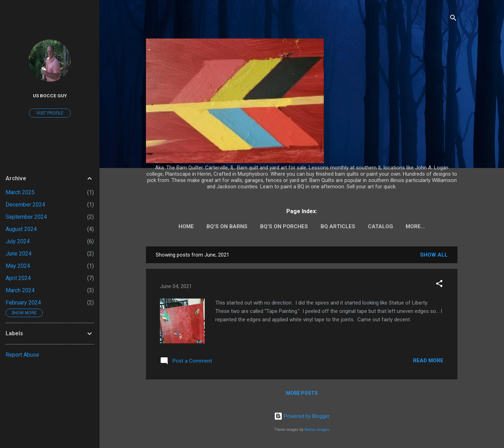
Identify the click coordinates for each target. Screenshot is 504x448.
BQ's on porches (284, 226)
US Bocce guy (50, 96)
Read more (428, 360)
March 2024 (20, 290)
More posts (302, 393)
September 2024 (26, 217)
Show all (434, 255)
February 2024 (23, 303)
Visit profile (50, 113)
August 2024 (21, 229)
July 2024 (18, 241)
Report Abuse (22, 355)
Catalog (380, 226)
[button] (439, 285)
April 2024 (18, 278)
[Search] (453, 19)
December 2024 (25, 205)
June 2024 (19, 254)
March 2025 (20, 192)
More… (415, 226)
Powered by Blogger (302, 416)
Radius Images (317, 430)
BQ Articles (338, 226)
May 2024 (18, 266)
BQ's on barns (227, 226)
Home (186, 226)
